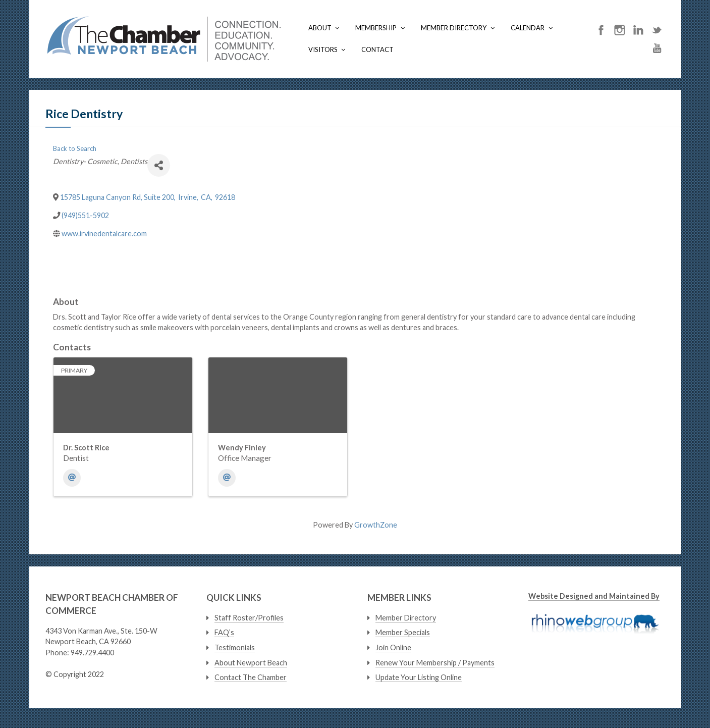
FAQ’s (224, 632)
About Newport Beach (251, 663)
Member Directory (454, 28)
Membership (376, 28)
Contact (377, 49)
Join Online (393, 647)
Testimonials (235, 647)
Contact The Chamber (251, 677)
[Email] (72, 478)
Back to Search (75, 148)
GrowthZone (376, 525)
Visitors (323, 49)
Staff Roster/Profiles (249, 618)
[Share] (159, 165)
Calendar (528, 28)
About (320, 28)
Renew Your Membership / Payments (435, 663)
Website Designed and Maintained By (594, 596)
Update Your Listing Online (419, 677)
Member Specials (403, 632)
